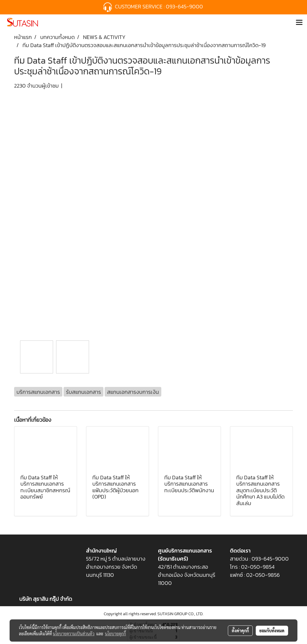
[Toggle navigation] (299, 23)
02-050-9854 (258, 567)
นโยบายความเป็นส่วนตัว (74, 634)
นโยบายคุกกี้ (115, 634)
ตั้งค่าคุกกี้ (240, 631)
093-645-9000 (185, 6)
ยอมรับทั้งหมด (272, 631)
